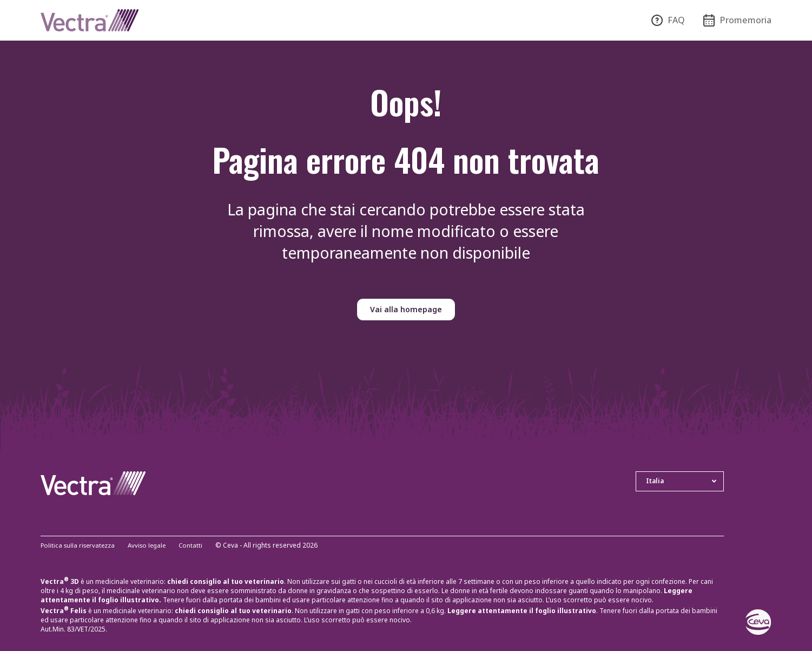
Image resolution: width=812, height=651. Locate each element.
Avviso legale (152, 546)
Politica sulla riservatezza (80, 546)
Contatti (198, 546)
